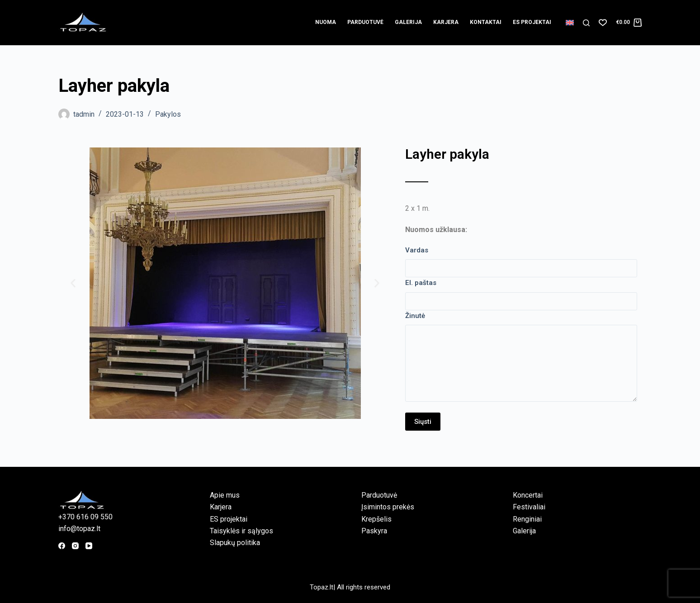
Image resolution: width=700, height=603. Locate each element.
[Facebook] (62, 546)
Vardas (417, 250)
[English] (570, 23)
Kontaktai (486, 22)
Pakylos (168, 114)
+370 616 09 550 (85, 517)
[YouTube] (89, 546)
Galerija (408, 22)
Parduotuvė (365, 22)
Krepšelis (376, 519)
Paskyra (374, 531)
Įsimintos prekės (388, 507)
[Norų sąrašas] (603, 23)
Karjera (446, 22)
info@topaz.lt (79, 529)
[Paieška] (586, 23)
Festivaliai (529, 507)
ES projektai (532, 22)
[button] (73, 283)
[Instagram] (75, 546)
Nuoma (326, 22)
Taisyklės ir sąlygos (241, 531)
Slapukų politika (235, 543)
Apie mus (225, 495)
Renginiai (527, 519)
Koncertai (528, 495)
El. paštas (421, 283)
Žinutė (415, 316)
